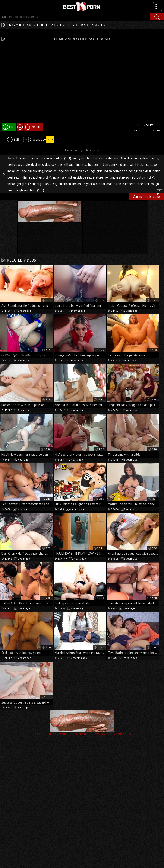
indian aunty (108, 165)
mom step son (121, 177)
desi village (66, 165)
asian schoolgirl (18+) (56, 158)
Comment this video (148, 196)
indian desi (143, 171)
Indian (76, 184)
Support (81, 734)
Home (36, 734)
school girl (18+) (143, 177)
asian (117, 184)
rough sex (22, 190)
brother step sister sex (103, 158)
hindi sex (81, 165)
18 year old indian (28, 158)
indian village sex (80, 177)
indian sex (59, 177)
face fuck (143, 184)
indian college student (119, 171)
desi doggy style (19, 165)
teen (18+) (37, 190)
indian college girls (89, 171)
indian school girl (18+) (36, 177)
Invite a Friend (58, 734)
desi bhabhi (150, 158)
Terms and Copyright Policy (113, 734)
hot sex (93, 165)
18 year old (90, 184)
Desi (123, 158)
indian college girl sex (60, 171)
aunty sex (79, 158)
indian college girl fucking (25, 171)
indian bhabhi (127, 165)
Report (36, 127)
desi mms (37, 165)
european (129, 184)
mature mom (102, 177)
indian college (147, 165)
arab (109, 184)
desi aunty (134, 158)
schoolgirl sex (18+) (44, 184)
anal (102, 184)
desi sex (51, 165)
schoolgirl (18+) (18, 184)
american (65, 184)
